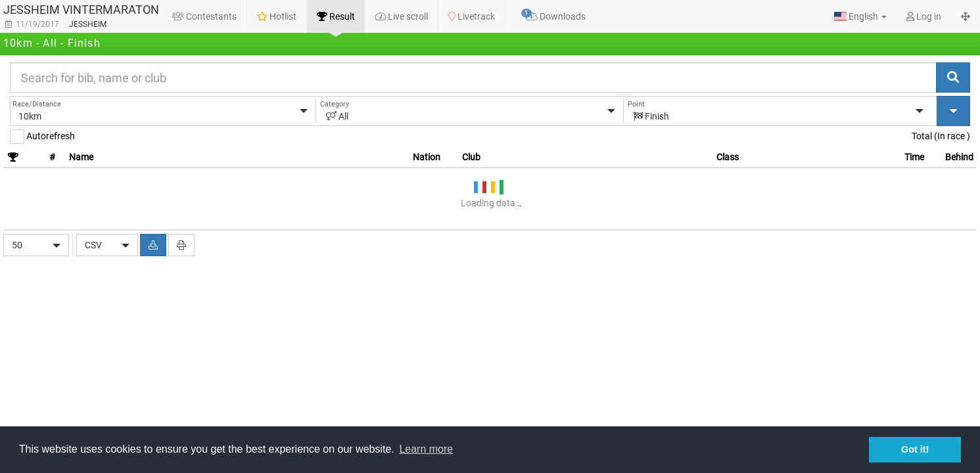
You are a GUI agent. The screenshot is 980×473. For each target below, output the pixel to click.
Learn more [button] (426, 449)
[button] (860, 16)
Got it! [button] (915, 449)
